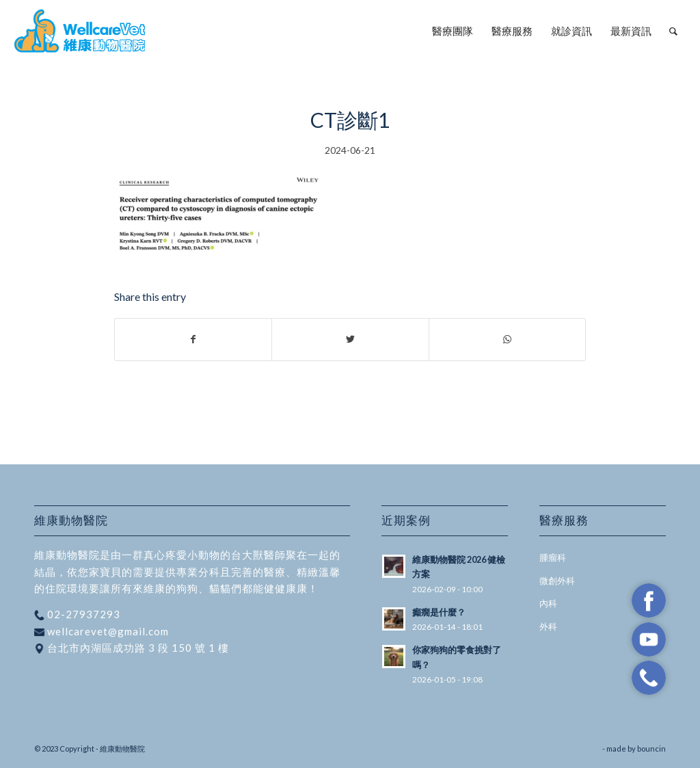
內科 (548, 603)
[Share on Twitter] (350, 339)
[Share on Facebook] (193, 339)
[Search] (673, 31)
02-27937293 (82, 614)
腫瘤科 (553, 557)
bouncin (651, 749)
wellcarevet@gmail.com (107, 631)
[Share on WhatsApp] (507, 339)
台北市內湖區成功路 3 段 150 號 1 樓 (137, 648)
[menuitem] (453, 31)
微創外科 (557, 581)
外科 (548, 626)
